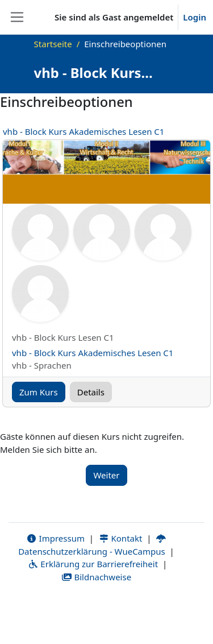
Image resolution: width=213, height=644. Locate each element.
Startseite (53, 44)
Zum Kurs (39, 392)
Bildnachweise (96, 577)
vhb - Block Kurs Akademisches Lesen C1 (83, 131)
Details (91, 392)
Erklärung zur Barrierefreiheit (93, 564)
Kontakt (120, 538)
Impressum (55, 538)
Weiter (106, 475)
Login (195, 17)
